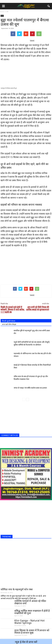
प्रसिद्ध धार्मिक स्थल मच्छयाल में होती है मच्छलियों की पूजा (32, 612)
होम (2, 16)
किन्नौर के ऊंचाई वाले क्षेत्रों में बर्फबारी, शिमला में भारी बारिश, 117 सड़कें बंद (13, 310)
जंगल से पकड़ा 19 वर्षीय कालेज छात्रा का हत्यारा (30, 388)
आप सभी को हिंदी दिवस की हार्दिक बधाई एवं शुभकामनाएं (38, 308)
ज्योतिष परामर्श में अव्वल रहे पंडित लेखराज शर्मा (30, 602)
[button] (49, 6)
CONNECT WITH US (10, 435)
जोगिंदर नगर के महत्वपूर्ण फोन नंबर (17, 589)
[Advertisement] (26, 265)
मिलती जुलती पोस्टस (9, 321)
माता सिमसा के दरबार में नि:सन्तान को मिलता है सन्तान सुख (32, 631)
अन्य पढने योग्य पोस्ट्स (9, 324)
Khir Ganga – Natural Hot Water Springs (30, 622)
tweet (32, 40)
